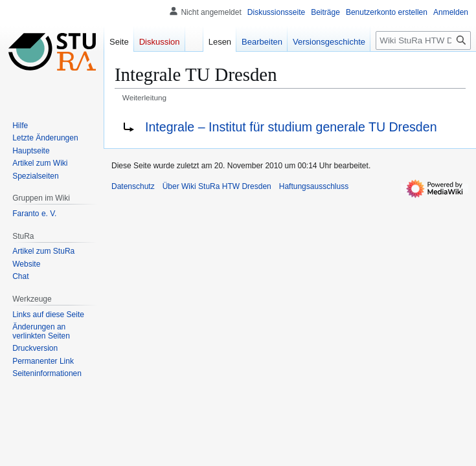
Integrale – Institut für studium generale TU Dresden (291, 127)
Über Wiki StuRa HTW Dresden (217, 186)
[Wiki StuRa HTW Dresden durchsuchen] (423, 40)
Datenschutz (133, 186)
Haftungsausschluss (314, 186)
